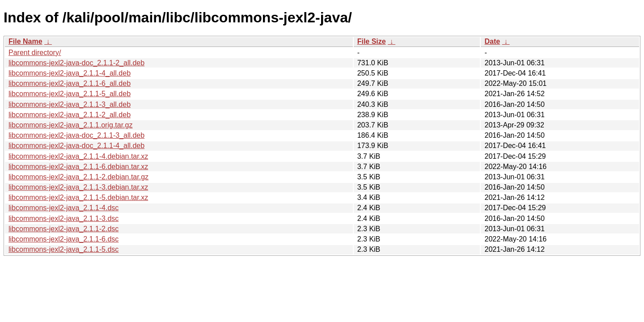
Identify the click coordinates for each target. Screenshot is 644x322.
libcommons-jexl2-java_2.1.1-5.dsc (64, 249)
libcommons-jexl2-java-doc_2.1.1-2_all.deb (76, 63)
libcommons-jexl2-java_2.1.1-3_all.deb (70, 104)
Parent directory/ (35, 53)
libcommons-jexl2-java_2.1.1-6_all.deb (70, 83)
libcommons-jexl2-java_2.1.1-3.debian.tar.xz (78, 187)
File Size (372, 41)
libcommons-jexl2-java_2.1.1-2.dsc (64, 229)
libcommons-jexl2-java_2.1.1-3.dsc (64, 218)
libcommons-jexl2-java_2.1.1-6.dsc (64, 239)
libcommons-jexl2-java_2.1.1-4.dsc (64, 208)
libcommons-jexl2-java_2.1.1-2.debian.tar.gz (78, 177)
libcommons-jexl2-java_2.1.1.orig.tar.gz (70, 125)
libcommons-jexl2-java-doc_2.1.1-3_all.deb (76, 135)
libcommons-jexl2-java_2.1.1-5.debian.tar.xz (78, 197)
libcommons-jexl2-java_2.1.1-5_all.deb (70, 94)
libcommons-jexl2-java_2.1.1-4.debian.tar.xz (78, 156)
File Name (25, 41)
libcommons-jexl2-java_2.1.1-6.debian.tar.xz (78, 167)
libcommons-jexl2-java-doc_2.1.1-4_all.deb (76, 146)
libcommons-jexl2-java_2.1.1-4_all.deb (70, 73)
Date (492, 41)
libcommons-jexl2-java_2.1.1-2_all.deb (70, 115)
